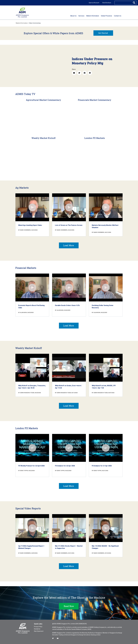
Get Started (103, 33)
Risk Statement (39, 631)
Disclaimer (37, 629)
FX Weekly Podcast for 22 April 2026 (31, 466)
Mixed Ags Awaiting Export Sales (30, 225)
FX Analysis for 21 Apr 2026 (102, 466)
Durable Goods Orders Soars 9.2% (67, 305)
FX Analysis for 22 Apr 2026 (65, 466)
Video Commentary (35, 23)
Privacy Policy (38, 627)
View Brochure (107, 3)
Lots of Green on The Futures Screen (69, 225)
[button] (74, 73)
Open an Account (94, 3)
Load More (69, 245)
